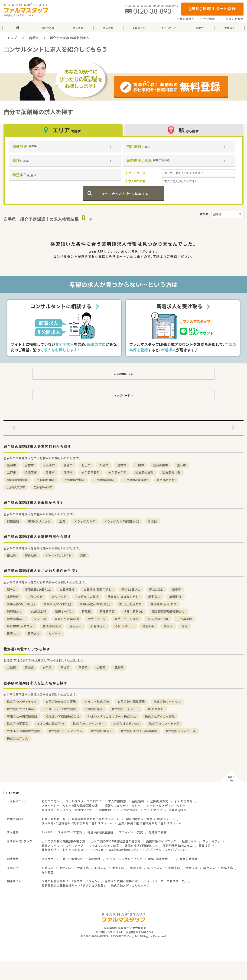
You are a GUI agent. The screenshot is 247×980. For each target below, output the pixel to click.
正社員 (11, 555)
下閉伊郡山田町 (104, 480)
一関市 (140, 465)
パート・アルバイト (58, 555)
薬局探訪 (205, 846)
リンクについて (128, 810)
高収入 (168, 626)
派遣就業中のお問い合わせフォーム (95, 819)
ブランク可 (35, 597)
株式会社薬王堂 (18, 723)
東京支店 (118, 868)
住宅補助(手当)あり (163, 604)
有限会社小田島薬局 (131, 701)
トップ (12, 38)
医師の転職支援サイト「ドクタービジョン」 (70, 881)
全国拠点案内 (159, 801)
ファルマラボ (211, 841)
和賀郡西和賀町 (18, 480)
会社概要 (209, 19)
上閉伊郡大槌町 (74, 480)
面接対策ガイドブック (161, 841)
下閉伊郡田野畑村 (136, 480)
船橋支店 (101, 868)
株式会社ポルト (102, 731)
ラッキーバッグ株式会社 (60, 709)
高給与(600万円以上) (21, 604)
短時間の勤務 (158, 832)
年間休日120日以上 (38, 589)
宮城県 (65, 667)
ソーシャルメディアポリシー (166, 805)
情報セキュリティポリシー (123, 805)
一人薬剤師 (185, 619)
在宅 (185, 626)
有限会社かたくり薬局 (61, 701)
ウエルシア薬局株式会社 (63, 716)
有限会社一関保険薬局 (22, 716)
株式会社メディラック (22, 701)
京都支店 (174, 868)
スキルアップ (74, 846)
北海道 (11, 667)
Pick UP (47, 832)
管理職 (86, 611)
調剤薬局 (13, 521)
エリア (63, 130)
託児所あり (15, 611)
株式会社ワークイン (167, 701)
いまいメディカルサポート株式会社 (112, 716)
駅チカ (11, 589)
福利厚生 (95, 859)
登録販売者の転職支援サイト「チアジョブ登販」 (73, 885)
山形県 (101, 667)
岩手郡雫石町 (91, 472)
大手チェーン (97, 619)
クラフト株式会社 (97, 701)
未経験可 (13, 597)
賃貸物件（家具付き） (20, 626)
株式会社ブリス (18, 738)
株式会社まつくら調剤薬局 (139, 731)
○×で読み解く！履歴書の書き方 (63, 841)
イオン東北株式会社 (50, 723)
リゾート (55, 633)
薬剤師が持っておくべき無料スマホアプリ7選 (72, 850)
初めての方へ (51, 801)
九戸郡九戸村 (166, 480)
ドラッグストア (85, 521)
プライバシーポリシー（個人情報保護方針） (70, 805)
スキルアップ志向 (70, 832)
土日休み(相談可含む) (98, 589)
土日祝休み (67, 589)
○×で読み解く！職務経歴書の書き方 (116, 841)
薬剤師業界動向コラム (178, 846)
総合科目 (149, 626)
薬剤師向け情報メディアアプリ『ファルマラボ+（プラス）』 (147, 850)
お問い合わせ (235, 19)
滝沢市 (68, 472)
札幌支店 (48, 868)
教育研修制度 (188, 859)
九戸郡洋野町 (16, 487)
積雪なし (13, 633)
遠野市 (122, 465)
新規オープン (64, 611)
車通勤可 (175, 597)
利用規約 (105, 810)
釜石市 (181, 465)
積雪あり (34, 633)
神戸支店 (209, 868)
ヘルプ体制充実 (158, 619)
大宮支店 (83, 868)
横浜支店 (136, 868)
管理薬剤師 (107, 611)
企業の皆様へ (186, 19)
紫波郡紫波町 (144, 472)
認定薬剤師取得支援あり (168, 611)
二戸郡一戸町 (43, 487)
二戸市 (11, 472)
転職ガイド (189, 841)
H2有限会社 (156, 709)
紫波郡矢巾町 (171, 472)
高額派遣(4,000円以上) (95, 604)
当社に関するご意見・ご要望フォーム (150, 819)
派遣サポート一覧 (54, 859)
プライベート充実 (131, 832)
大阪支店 (192, 868)
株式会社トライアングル (66, 731)
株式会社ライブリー (125, 709)
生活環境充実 (52, 626)
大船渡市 (49, 465)
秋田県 (83, 667)
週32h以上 (156, 589)
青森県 (29, 667)
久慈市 (104, 465)
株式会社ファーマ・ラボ (89, 723)
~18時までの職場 (87, 597)
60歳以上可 (39, 611)
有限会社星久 (94, 709)
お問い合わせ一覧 (54, 819)
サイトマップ (153, 810)
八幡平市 (31, 472)
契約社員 (31, 555)
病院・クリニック (39, 521)
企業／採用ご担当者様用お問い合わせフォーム (150, 823)
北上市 (86, 465)
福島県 (119, 667)
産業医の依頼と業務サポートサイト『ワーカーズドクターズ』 (145, 881)
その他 (152, 521)
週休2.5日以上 (131, 589)
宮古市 (29, 465)
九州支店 (48, 872)
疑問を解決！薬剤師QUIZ (141, 846)
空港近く (76, 626)
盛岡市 (11, 465)
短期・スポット (124, 626)
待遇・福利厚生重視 (100, 832)
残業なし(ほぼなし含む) (123, 597)
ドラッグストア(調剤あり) (122, 521)
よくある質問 (183, 801)
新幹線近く (98, 626)
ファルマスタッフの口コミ (84, 801)
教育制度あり (16, 619)
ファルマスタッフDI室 (104, 846)
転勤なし (154, 597)
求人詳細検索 (117, 801)
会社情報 (138, 801)
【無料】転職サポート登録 (212, 8)
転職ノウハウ (51, 846)
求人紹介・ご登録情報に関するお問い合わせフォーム (77, 823)
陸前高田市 (161, 465)
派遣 (83, 555)
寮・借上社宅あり (130, 604)
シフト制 (40, 619)
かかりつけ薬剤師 (67, 619)
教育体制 (77, 859)
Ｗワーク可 (59, 597)
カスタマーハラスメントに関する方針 (67, 810)
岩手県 (34, 38)
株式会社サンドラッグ (164, 723)
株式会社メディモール (181, 731)
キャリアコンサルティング (125, 859)
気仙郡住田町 (46, 480)
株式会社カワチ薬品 (21, 709)
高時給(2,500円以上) (57, 604)
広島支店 (227, 868)
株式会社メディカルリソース (130, 885)
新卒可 (177, 589)
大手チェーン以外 (126, 619)
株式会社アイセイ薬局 (160, 716)
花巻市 (68, 465)
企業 (62, 521)
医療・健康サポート (161, 859)
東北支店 (65, 868)
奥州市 (50, 472)
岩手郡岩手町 (117, 472)
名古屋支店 (155, 868)
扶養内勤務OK (133, 611)
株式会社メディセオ (127, 723)
